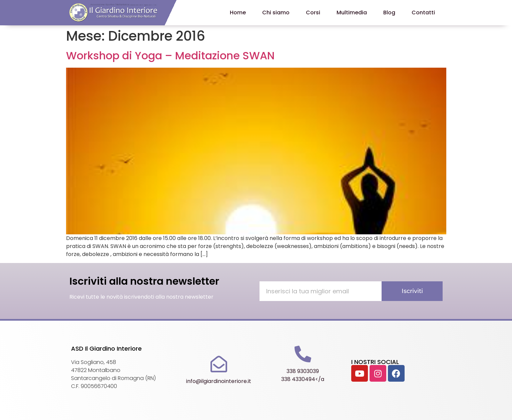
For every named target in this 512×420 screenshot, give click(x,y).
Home (238, 12)
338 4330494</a (303, 379)
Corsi (313, 12)
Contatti (423, 12)
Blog (389, 12)
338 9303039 (303, 371)
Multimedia (352, 12)
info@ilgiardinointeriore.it (219, 381)
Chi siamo (276, 12)
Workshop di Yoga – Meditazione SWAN (170, 55)
